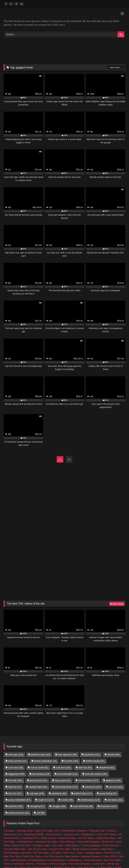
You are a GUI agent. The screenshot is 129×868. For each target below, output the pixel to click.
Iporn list (25, 789)
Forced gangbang (91, 782)
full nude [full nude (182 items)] (15, 717)
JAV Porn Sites (26, 807)
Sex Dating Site (22, 804)
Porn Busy (118, 815)
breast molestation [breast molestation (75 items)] (45, 697)
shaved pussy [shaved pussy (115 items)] (90, 736)
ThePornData (11, 789)
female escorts (36, 815)
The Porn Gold (112, 789)
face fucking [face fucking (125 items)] (41, 710)
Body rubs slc (49, 774)
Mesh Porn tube (44, 767)
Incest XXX (98, 800)
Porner (30, 800)
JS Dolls (56, 789)
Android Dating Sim (64, 804)
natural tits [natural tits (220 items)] (93, 723)
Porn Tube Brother (65, 767)
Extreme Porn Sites (60, 785)
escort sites (52, 815)
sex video (58, 782)
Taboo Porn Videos (89, 807)
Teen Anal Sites (67, 774)
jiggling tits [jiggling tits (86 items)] (113, 717)
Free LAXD (110, 793)
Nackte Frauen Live (31, 811)
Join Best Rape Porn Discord (64, 836)
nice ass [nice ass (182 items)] (116, 723)
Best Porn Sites (112, 796)
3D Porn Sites (86, 774)
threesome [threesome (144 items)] (108, 743)
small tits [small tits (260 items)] (15, 743)
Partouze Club (97, 767)
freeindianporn (18, 796)
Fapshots (11, 818)
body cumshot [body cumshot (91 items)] (17, 697)
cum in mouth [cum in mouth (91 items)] (39, 704)
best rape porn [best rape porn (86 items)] (67, 691)
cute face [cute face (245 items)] (63, 704)
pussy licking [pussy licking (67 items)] (108, 730)
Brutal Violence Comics (86, 785)
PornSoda (19, 800)
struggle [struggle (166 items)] (59, 743)
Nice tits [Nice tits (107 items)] (15, 730)
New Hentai (71, 793)
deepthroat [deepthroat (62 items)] (107, 704)
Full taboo (9, 767)
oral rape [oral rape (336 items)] (37, 730)
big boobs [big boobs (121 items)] (92, 691)
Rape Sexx (107, 785)
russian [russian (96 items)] (67, 736)
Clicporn (82, 767)
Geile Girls (50, 811)
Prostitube (24, 818)
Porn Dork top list (53, 793)
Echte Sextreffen (42, 804)
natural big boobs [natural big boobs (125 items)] (66, 723)
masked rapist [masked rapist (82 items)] (38, 723)
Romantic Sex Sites (47, 778)
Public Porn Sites (105, 774)
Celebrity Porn (25, 778)
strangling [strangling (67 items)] (37, 743)
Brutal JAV (108, 778)
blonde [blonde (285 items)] (114, 691)
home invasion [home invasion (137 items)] (88, 717)
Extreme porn (54, 771)
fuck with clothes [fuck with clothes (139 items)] (96, 710)
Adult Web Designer (89, 778)
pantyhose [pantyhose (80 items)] (59, 730)
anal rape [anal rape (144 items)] (16, 691)
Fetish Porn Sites (32, 793)
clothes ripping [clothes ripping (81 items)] (95, 697)
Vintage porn (88, 771)
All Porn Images (58, 800)
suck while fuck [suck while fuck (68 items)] (83, 743)
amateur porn (102, 811)
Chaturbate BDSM (34, 771)
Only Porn (68, 789)
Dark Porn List (111, 782)
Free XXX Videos (107, 771)
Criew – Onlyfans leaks (89, 789)
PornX (7, 800)
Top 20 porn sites (37, 785)
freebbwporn (75, 796)
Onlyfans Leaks (42, 782)
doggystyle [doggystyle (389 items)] (16, 710)
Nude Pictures (84, 811)
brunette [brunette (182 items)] (71, 697)
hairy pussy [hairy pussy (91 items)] (63, 717)
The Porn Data (41, 789)
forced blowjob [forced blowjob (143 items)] (67, 710)
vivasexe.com (71, 771)
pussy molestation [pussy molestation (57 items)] (19, 736)
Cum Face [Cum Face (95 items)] (16, 704)
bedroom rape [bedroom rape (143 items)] (41, 691)
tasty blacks (72, 782)
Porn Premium (68, 778)
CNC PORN (103, 815)
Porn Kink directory (79, 800)
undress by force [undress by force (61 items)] (19, 749)
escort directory (69, 815)
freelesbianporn (37, 796)
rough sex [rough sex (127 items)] (46, 736)
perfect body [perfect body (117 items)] (83, 730)
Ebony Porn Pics (21, 782)
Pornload (42, 800)
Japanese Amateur (90, 793)
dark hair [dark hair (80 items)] (85, 704)
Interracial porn (93, 796)
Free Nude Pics (30, 774)
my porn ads (87, 815)
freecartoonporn (57, 796)
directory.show (25, 767)
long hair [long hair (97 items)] (15, 723)
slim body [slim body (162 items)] (115, 736)
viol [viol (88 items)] (41, 749)
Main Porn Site (12, 793)
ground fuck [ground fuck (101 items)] (39, 717)
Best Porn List (66, 811)
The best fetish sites (14, 785)
